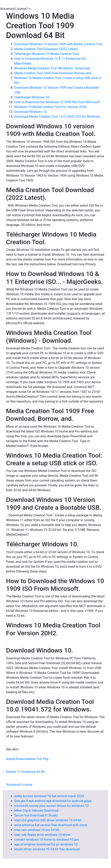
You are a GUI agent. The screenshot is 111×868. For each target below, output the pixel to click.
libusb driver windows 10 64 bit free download (47, 849)
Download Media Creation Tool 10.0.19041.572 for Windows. (57, 117)
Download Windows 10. (31, 112)
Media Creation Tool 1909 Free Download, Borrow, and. (53, 73)
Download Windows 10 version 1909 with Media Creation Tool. (59, 44)
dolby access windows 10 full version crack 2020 (49, 796)
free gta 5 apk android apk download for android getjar (53, 801)
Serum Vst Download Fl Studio (36, 815)
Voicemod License (19, 785)
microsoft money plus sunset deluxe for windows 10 (51, 806)
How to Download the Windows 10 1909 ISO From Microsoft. (57, 102)
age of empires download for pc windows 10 (46, 844)
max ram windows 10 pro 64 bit (37, 830)
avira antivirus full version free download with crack (51, 825)
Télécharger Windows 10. (32, 97)
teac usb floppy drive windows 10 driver (42, 835)
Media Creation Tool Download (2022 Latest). (46, 49)
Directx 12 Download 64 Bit (25, 772)
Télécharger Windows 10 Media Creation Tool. (47, 54)
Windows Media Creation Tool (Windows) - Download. (52, 68)
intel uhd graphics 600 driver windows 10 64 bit (48, 820)
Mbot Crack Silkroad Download (36, 811)
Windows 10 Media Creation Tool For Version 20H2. (51, 107)
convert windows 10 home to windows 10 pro (47, 840)
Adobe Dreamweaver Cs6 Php (27, 759)
